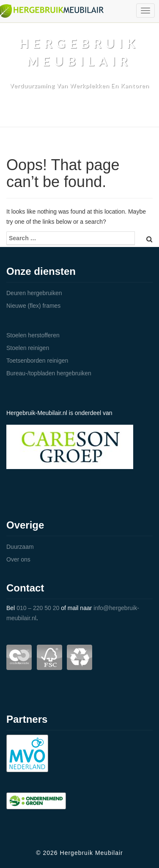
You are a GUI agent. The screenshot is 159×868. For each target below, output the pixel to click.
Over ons (18, 559)
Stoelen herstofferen (33, 335)
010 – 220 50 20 (38, 608)
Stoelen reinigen (28, 348)
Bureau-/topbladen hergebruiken (49, 373)
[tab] (79, 293)
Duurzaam (20, 547)
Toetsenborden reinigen (37, 361)
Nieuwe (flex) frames (33, 306)
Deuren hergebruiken (34, 293)
